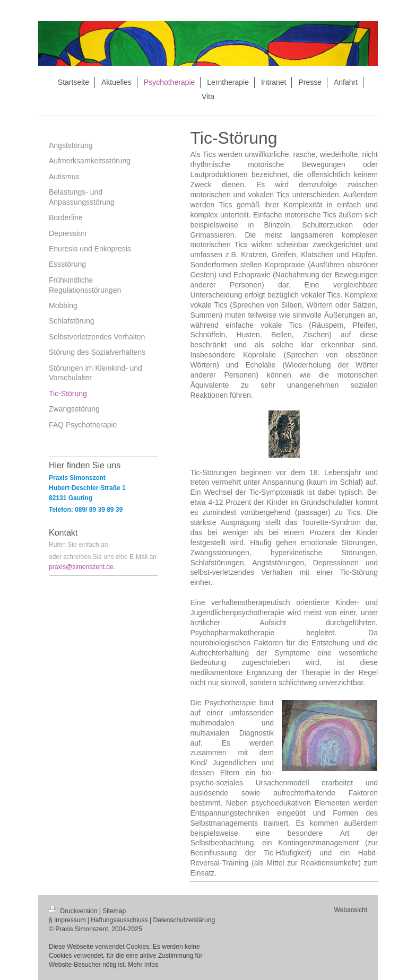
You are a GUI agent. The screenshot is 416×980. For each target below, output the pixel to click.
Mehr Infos (143, 965)
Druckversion (74, 911)
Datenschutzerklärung (184, 920)
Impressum (70, 920)
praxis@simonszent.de (81, 567)
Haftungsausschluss (119, 920)
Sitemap (114, 911)
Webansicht (351, 910)
